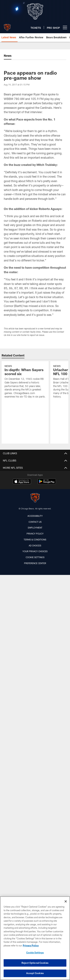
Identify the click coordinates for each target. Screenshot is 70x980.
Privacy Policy (35, 534)
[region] (35, 938)
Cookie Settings (35, 557)
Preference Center (35, 563)
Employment (35, 528)
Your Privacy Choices (35, 551)
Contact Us (35, 522)
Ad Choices (35, 545)
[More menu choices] (65, 27)
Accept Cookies (35, 973)
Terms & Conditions (35, 540)
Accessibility (35, 516)
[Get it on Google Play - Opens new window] (47, 483)
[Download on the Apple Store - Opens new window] (22, 482)
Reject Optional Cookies (35, 963)
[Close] (66, 901)
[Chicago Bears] (35, 498)
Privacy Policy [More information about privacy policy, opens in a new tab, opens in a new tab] (31, 945)
